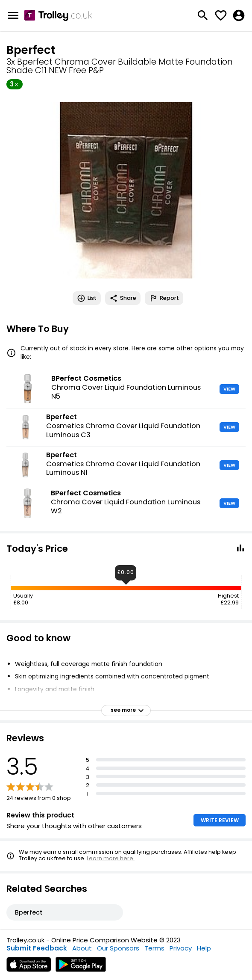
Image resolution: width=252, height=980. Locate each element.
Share (123, 298)
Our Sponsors (118, 948)
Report (164, 298)
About (82, 948)
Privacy (181, 948)
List (87, 298)
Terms (154, 948)
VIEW (229, 389)
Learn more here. (111, 858)
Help (204, 948)
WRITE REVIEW (220, 820)
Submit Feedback (37, 948)
